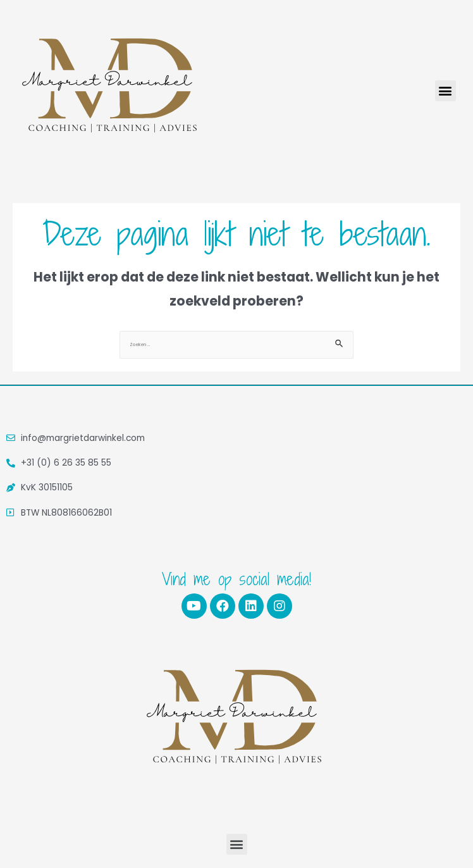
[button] (445, 91)
